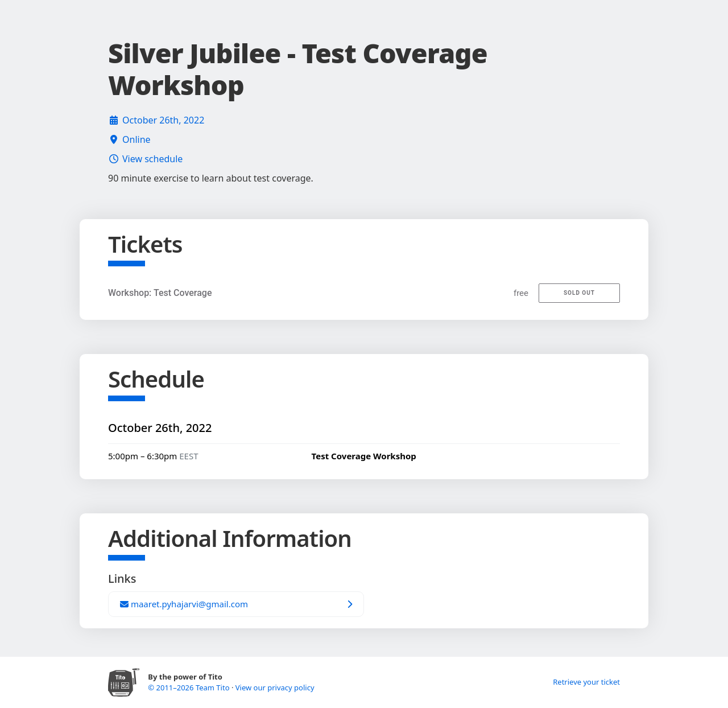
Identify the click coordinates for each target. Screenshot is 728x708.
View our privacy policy (275, 688)
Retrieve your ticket (586, 682)
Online (136, 139)
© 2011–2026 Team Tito (190, 688)
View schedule (152, 159)
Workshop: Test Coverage (160, 293)
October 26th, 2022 (163, 120)
